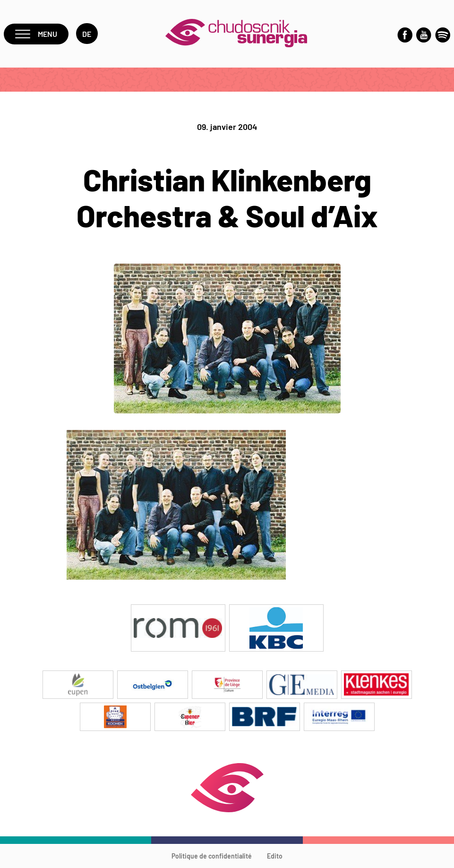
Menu (36, 34)
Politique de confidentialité (212, 856)
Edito (275, 856)
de (87, 34)
